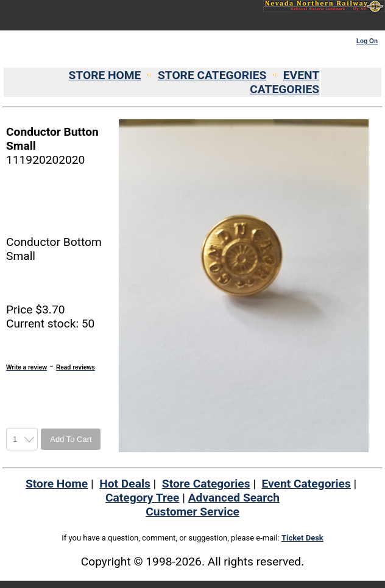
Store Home (57, 484)
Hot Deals (125, 484)
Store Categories (206, 484)
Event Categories (306, 484)
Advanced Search (234, 498)
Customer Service (192, 512)
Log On (367, 41)
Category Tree (142, 498)
